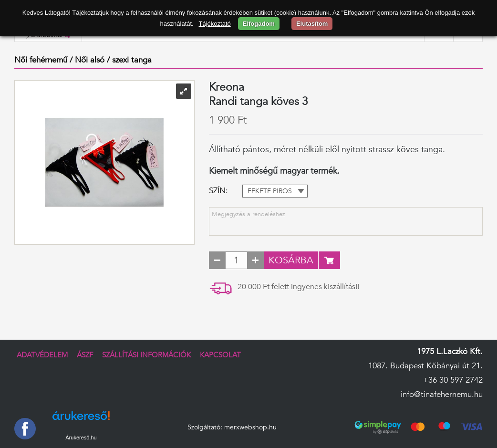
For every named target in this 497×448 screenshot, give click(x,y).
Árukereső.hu (81, 438)
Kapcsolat (220, 355)
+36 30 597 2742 (453, 380)
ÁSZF (85, 355)
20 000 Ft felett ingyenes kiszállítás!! (298, 287)
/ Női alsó (87, 60)
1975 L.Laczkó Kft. (450, 351)
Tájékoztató (215, 24)
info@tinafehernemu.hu (442, 394)
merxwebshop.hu (250, 427)
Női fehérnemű (41, 60)
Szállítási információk (146, 355)
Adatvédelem (42, 355)
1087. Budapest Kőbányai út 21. (425, 366)
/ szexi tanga (129, 60)
